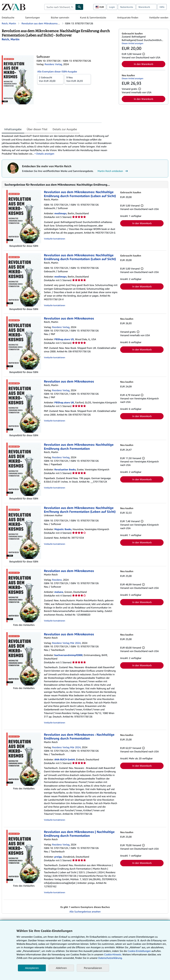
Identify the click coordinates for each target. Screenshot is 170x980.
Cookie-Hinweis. (113, 954)
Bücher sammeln (60, 17)
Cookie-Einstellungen (139, 951)
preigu (58, 857)
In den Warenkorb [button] (144, 64)
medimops (60, 213)
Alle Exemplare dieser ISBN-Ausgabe (57, 71)
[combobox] (60, 7)
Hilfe (162, 7)
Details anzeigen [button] (45, 154)
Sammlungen (32, 17)
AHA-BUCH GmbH (65, 759)
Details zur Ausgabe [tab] (65, 129)
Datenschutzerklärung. (110, 958)
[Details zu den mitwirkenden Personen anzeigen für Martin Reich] (11, 39)
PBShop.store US (64, 339)
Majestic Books (63, 529)
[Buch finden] (79, 7)
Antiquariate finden (128, 17)
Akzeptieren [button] (32, 968)
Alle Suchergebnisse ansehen (85, 912)
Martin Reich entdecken (113, 171)
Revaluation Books (65, 469)
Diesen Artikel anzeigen (132, 43)
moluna (59, 592)
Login (112, 7)
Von (50, 79)
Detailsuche (8, 17)
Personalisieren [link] (93, 968)
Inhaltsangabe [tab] (13, 129)
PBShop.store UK (64, 402)
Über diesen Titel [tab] (37, 129)
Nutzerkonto (127, 7)
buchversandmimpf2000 (68, 655)
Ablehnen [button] (61, 968)
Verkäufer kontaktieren (55, 239)
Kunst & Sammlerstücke (93, 17)
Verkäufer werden (159, 17)
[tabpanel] (59, 145)
